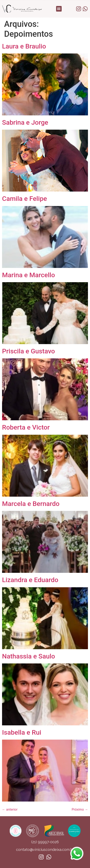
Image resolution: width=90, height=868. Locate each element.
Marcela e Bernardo (31, 504)
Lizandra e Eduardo (30, 580)
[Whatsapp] (77, 860)
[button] (59, 9)
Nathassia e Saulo (29, 656)
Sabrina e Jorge (25, 122)
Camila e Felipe (25, 199)
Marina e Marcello (28, 275)
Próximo (80, 809)
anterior (10, 809)
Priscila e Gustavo (28, 351)
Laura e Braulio (24, 46)
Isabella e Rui (22, 732)
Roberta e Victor (26, 427)
